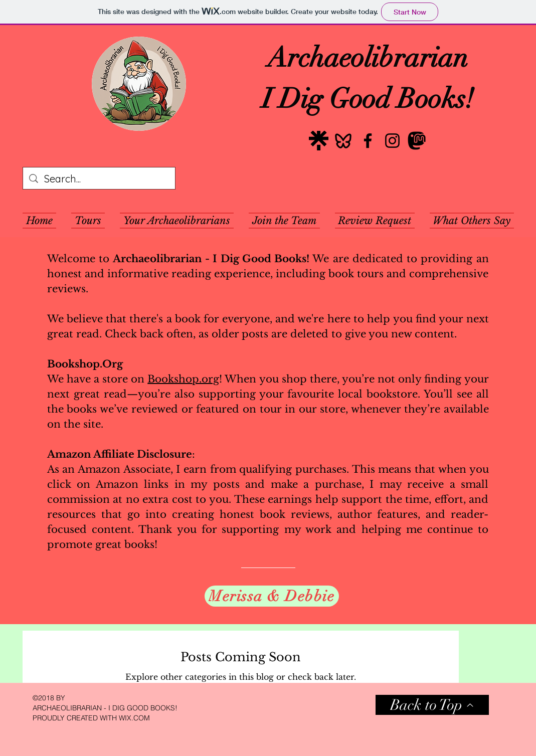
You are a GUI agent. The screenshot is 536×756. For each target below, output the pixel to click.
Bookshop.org (183, 379)
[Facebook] (368, 141)
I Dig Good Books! (368, 99)
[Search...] (99, 179)
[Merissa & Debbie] (272, 596)
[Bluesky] (343, 141)
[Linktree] (319, 141)
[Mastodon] (417, 141)
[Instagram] (392, 141)
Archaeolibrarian (368, 58)
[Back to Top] (432, 705)
